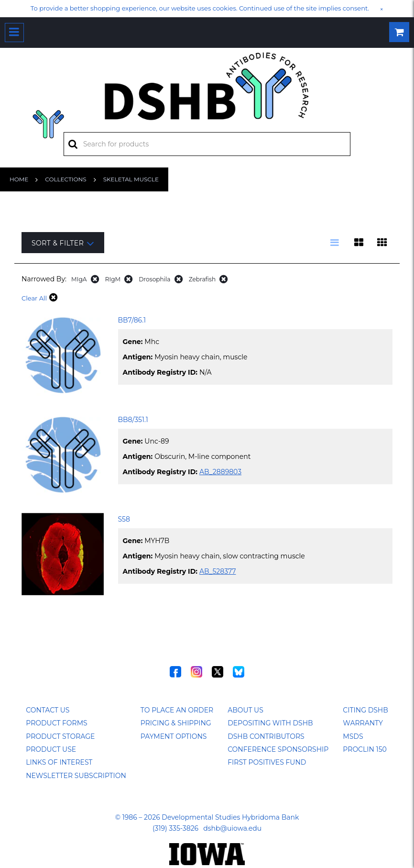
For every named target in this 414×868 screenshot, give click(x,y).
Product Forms (56, 723)
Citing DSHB (365, 710)
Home (19, 179)
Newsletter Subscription (76, 776)
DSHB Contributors (266, 736)
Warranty (363, 723)
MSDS (353, 736)
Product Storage (60, 736)
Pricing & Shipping (176, 723)
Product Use (51, 749)
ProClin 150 (365, 749)
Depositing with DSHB (270, 723)
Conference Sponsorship (278, 749)
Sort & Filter (63, 243)
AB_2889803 (220, 472)
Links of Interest (59, 762)
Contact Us (48, 710)
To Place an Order (177, 710)
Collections (65, 179)
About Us (245, 710)
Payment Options (174, 736)
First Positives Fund (267, 762)
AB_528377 (218, 571)
